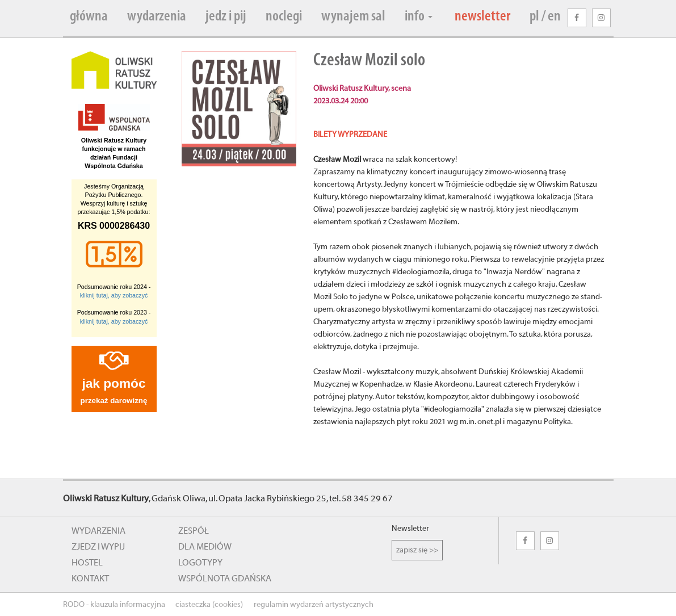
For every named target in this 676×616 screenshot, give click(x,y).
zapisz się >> (417, 550)
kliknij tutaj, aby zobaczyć (114, 295)
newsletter (482, 17)
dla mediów (205, 547)
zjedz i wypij (98, 547)
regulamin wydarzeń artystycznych (314, 605)
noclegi (284, 17)
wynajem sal (353, 17)
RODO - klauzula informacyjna (114, 605)
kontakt (90, 579)
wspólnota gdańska (225, 579)
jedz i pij (226, 17)
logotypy (200, 563)
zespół (194, 531)
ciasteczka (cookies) (209, 605)
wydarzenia (157, 17)
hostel (87, 563)
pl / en (545, 17)
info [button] (419, 17)
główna (89, 17)
